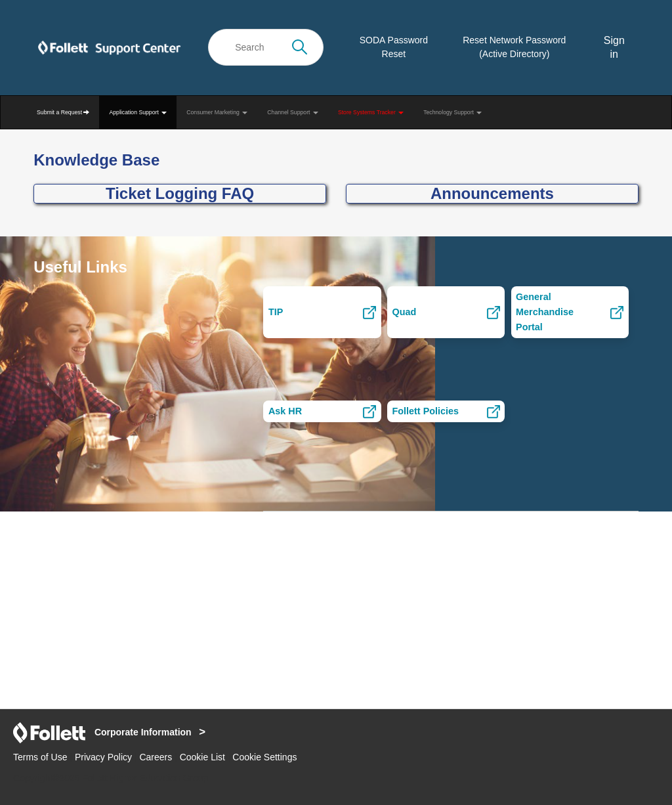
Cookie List (202, 757)
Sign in (614, 47)
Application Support (138, 112)
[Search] (266, 47)
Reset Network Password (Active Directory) (514, 47)
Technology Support (452, 112)
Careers (156, 757)
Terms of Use (40, 757)
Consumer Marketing (217, 112)
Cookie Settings (264, 757)
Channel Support (293, 112)
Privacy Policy (103, 757)
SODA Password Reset (394, 47)
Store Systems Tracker (371, 112)
